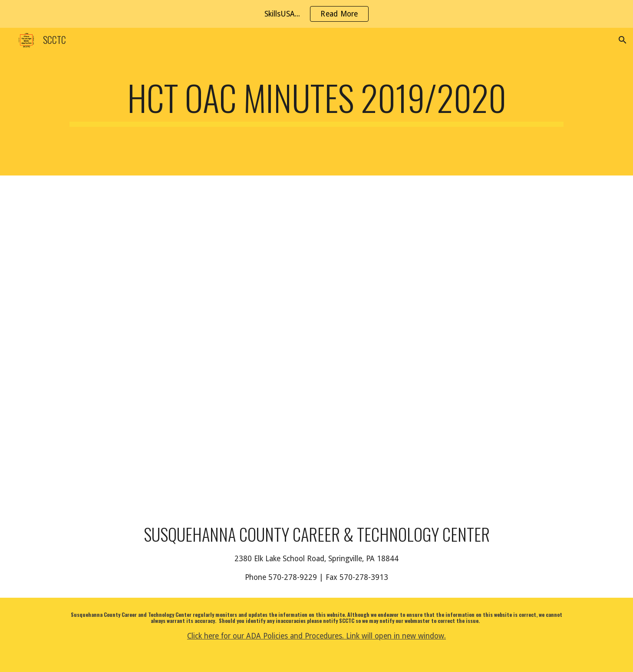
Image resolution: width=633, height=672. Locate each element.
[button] (623, 40)
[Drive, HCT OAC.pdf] (188, 342)
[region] (316, 14)
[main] (316, 102)
